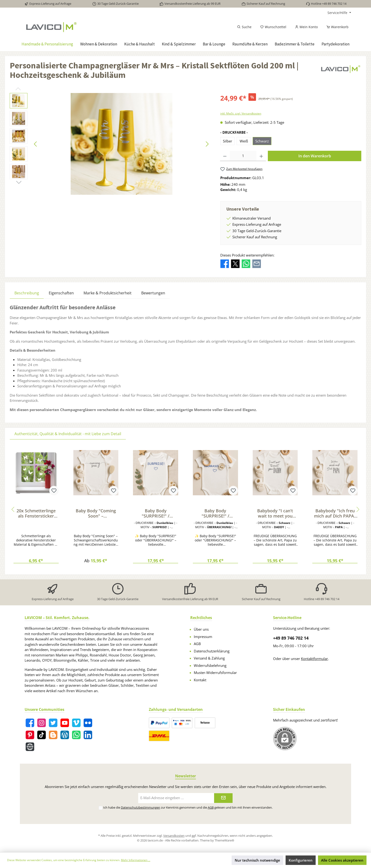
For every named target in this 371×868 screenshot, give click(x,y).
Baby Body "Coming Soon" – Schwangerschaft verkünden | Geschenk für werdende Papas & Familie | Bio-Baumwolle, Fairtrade (96, 513)
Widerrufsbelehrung (210, 665)
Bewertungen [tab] (153, 293)
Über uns (201, 629)
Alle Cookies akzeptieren (342, 860)
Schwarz (262, 141)
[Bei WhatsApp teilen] (246, 263)
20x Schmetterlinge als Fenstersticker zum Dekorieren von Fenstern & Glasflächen (36, 513)
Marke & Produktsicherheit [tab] (108, 293)
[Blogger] (53, 735)
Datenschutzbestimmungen (141, 807)
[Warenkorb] (336, 27)
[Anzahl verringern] (225, 156)
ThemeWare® (224, 840)
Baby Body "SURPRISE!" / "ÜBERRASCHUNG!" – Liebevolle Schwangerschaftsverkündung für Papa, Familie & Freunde (156, 513)
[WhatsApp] (76, 735)
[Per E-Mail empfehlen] (257, 263)
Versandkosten (174, 836)
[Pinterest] (30, 735)
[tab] (27, 293)
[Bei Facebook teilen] (225, 263)
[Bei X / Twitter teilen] (235, 263)
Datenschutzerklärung (212, 651)
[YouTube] (65, 723)
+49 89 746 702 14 (291, 638)
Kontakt (200, 680)
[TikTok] (42, 735)
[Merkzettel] (273, 27)
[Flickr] (88, 723)
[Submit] (223, 798)
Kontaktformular (314, 659)
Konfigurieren (301, 860)
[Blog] (65, 735)
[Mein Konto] (306, 27)
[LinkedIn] (88, 735)
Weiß (244, 141)
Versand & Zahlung (209, 658)
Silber (227, 141)
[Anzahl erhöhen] (261, 156)
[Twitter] (53, 723)
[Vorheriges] (36, 144)
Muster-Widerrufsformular (215, 673)
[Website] (30, 747)
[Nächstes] (207, 144)
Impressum (203, 637)
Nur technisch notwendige (257, 860)
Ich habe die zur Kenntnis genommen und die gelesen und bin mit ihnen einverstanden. (188, 807)
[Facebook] (30, 723)
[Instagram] (42, 723)
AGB (197, 644)
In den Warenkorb (315, 156)
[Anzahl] (243, 156)
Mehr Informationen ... (136, 860)
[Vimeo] (76, 723)
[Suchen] (244, 27)
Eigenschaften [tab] (61, 293)
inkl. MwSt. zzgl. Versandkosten (241, 113)
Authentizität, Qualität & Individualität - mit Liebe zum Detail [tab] (68, 434)
